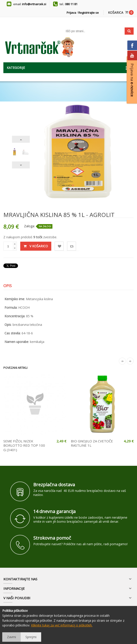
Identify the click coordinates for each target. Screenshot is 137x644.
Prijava (71, 13)
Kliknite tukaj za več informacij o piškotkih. (62, 625)
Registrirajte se (89, 13)
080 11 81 (71, 4)
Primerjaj (72, 246)
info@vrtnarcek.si (34, 4)
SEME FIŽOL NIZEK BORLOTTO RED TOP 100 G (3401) (24, 445)
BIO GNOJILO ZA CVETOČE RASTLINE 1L (92, 443)
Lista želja (59, 246)
